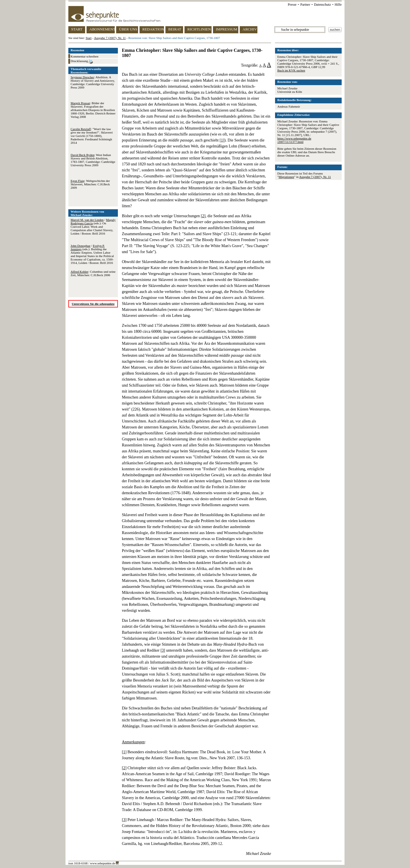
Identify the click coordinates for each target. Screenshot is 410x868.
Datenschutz (322, 5)
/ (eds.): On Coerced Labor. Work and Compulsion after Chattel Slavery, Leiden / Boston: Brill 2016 (93, 227)
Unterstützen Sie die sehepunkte (93, 304)
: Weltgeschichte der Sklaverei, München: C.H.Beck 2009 (90, 184)
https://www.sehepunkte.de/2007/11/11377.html (294, 140)
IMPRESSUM (226, 29)
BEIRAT (175, 29)
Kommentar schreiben (84, 56)
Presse (292, 5)
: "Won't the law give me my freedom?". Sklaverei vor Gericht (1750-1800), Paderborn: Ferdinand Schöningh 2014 (92, 136)
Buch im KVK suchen (291, 70)
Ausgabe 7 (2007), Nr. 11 (110, 38)
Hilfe (338, 5)
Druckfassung (82, 61)
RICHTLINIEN (199, 29)
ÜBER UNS (128, 29)
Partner (305, 5)
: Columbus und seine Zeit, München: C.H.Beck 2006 (93, 273)
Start (89, 38)
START (77, 29)
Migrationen (286, 177)
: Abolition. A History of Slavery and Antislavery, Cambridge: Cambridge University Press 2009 (93, 82)
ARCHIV (250, 29)
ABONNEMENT (102, 29)
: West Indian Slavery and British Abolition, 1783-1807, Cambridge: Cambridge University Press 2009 (93, 160)
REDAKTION (153, 29)
